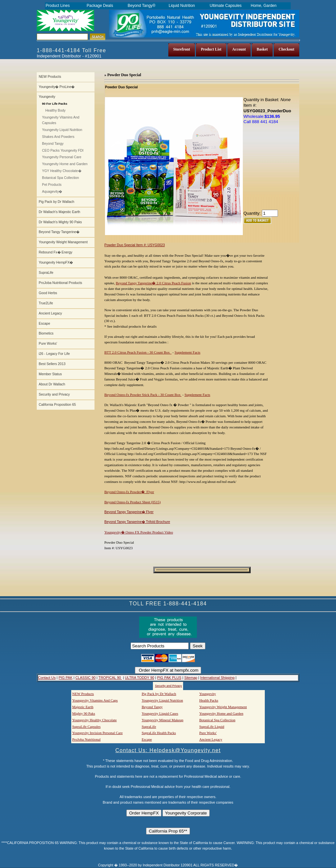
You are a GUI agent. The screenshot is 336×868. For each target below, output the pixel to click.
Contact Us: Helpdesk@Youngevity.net (168, 750)
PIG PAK (65, 678)
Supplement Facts (188, 352)
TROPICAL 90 (110, 678)
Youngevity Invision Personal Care (97, 733)
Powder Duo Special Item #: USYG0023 (135, 245)
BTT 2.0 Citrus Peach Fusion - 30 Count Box (138, 352)
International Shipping (217, 678)
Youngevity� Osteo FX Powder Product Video (139, 532)
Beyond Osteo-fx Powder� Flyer (129, 492)
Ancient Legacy (50, 313)
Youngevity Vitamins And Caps (95, 700)
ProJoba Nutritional (86, 739)
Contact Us (47, 678)
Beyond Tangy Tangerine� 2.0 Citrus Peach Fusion (153, 283)
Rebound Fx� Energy (55, 252)
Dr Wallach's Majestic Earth (59, 212)
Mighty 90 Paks (84, 713)
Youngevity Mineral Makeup (163, 720)
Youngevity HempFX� (56, 262)
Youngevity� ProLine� (57, 87)
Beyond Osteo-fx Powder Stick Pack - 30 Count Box (143, 395)
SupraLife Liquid (212, 727)
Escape (44, 324)
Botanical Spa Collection (61, 178)
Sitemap (191, 678)
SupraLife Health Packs (159, 733)
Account (239, 49)
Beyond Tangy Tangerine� (59, 232)
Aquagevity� (52, 192)
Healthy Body (55, 110)
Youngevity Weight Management (63, 242)
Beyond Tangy (53, 144)
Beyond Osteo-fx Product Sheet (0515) (133, 502)
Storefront (182, 49)
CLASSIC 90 (85, 678)
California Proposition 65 (57, 405)
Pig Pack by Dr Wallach (56, 202)
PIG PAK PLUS (169, 678)
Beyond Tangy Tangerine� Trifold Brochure (137, 522)
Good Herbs (48, 293)
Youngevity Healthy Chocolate (94, 720)
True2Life (46, 303)
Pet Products (52, 185)
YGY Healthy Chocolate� (62, 171)
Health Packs (209, 700)
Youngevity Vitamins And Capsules (61, 120)
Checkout (286, 49)
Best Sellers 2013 (52, 364)
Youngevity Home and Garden (65, 164)
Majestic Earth (83, 707)
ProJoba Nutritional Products (60, 283)
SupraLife (46, 273)
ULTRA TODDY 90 (139, 678)
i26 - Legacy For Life (54, 354)
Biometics (46, 333)
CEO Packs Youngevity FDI (63, 151)
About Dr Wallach (52, 384)
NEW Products (50, 77)
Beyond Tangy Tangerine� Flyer (129, 512)
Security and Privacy (54, 394)
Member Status (50, 374)
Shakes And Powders (58, 137)
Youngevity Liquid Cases (160, 713)
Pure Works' (48, 344)
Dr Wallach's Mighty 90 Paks (60, 222)
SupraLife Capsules (86, 727)
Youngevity (47, 97)
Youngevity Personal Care (62, 157)
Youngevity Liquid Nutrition (62, 130)
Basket (262, 49)
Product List (211, 49)
